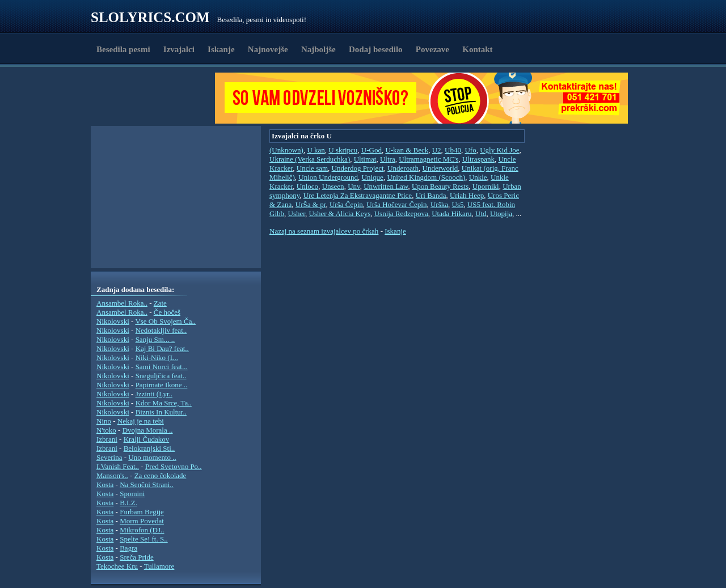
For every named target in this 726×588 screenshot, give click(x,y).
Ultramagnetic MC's (429, 159)
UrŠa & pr (311, 204)
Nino (104, 421)
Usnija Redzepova (401, 213)
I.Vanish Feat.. (118, 466)
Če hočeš (167, 312)
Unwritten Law (386, 186)
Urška (439, 204)
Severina (109, 457)
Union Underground (328, 177)
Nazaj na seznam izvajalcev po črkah (324, 231)
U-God (372, 150)
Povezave (432, 49)
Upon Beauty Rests (440, 186)
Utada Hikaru (451, 213)
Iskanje (221, 49)
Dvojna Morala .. (148, 430)
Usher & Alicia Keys (340, 213)
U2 (437, 150)
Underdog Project (358, 168)
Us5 (458, 204)
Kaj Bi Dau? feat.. (162, 348)
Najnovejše (268, 49)
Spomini (132, 494)
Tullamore (159, 566)
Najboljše (318, 49)
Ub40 (453, 150)
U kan (316, 150)
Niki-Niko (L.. (157, 358)
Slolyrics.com (150, 17)
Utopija (501, 213)
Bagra (128, 548)
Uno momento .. (152, 457)
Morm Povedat (142, 521)
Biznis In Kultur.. (161, 412)
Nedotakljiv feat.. (161, 330)
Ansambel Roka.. (122, 303)
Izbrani (107, 439)
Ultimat (365, 159)
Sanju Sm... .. (155, 339)
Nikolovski (113, 321)
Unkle (478, 177)
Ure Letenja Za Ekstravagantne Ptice (358, 195)
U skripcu (343, 150)
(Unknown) (286, 150)
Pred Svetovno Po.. (174, 466)
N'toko (106, 430)
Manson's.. (112, 475)
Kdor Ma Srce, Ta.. (164, 403)
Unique (373, 177)
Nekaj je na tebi (141, 421)
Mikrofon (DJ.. (142, 530)
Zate (160, 303)
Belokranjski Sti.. (149, 448)
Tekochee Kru (117, 566)
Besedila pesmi (123, 49)
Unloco (307, 186)
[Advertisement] (157, 98)
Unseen (333, 186)
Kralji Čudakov (147, 439)
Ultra (388, 159)
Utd (481, 213)
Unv (354, 186)
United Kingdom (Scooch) (426, 177)
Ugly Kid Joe (499, 150)
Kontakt (477, 49)
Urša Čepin (346, 204)
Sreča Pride (137, 557)
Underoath (403, 168)
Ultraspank (478, 159)
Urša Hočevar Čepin (396, 204)
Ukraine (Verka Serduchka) (310, 159)
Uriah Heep (467, 195)
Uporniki (486, 186)
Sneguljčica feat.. (161, 376)
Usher (297, 213)
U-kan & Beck (407, 150)
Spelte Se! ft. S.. (144, 539)
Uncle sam (312, 168)
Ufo (470, 150)
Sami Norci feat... (162, 367)
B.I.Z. (128, 503)
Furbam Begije (142, 512)
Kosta (105, 485)
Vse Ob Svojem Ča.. (165, 321)
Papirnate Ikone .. (162, 385)
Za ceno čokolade (161, 475)
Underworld (440, 168)
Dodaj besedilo (376, 49)
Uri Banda (431, 195)
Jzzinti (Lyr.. (154, 394)
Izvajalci (179, 49)
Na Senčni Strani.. (147, 485)
